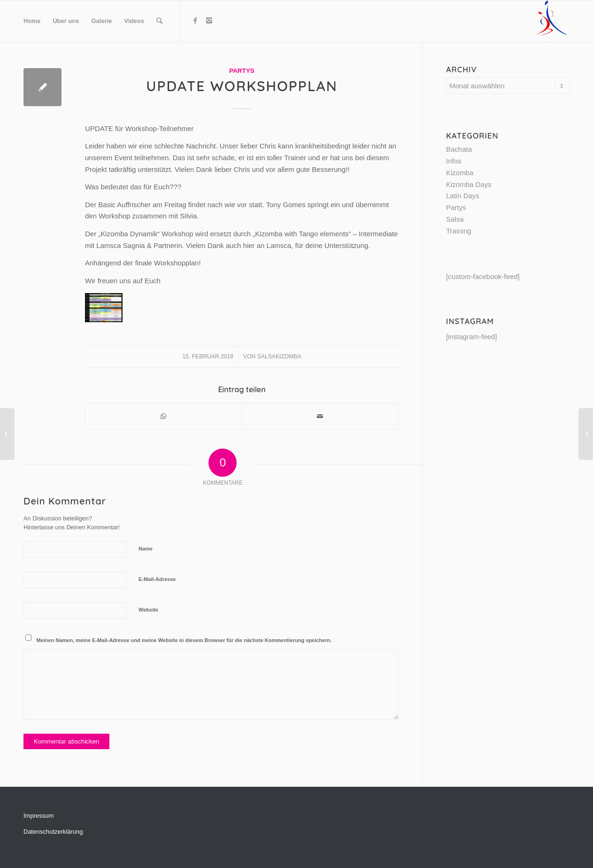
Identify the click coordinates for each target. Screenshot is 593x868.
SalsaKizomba (279, 356)
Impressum (39, 816)
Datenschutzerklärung (53, 832)
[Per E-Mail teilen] (320, 416)
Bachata (459, 149)
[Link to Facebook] (195, 21)
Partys (242, 71)
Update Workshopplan (242, 86)
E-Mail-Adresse (157, 579)
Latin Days (463, 196)
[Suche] (159, 21)
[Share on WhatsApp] (164, 416)
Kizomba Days (469, 184)
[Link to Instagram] (209, 21)
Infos (454, 161)
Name (146, 549)
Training (459, 231)
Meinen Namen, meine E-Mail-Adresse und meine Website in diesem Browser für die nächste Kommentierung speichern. (184, 640)
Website (148, 610)
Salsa (455, 219)
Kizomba (460, 173)
